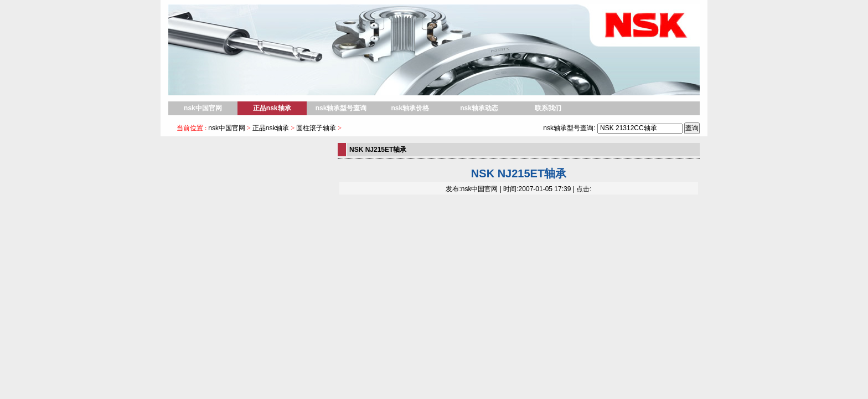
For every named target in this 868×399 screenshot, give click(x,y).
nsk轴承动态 (479, 108)
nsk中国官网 (203, 108)
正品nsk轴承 (272, 108)
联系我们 (548, 108)
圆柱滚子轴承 (316, 128)
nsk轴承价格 (410, 108)
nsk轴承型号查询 (341, 108)
